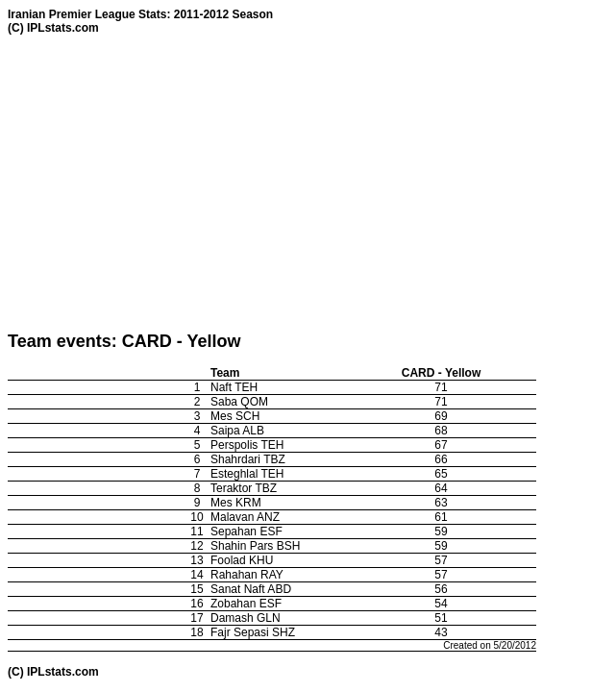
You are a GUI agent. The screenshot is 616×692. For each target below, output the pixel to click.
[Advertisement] (312, 183)
